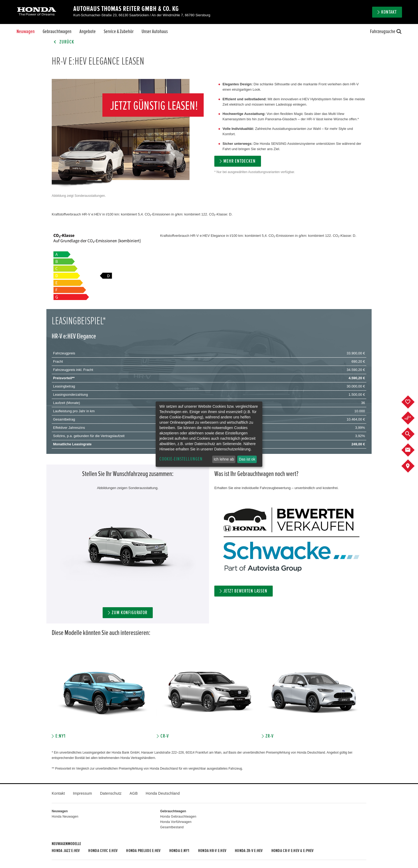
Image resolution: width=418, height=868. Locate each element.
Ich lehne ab (224, 459)
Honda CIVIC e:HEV (103, 851)
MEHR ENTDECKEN (239, 161)
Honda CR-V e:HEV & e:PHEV (293, 851)
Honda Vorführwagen (176, 822)
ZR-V (270, 736)
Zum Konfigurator (130, 613)
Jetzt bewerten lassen (245, 591)
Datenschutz (111, 793)
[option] (104, 697)
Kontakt (389, 12)
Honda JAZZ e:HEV (66, 851)
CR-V (165, 736)
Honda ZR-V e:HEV (249, 851)
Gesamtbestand (172, 827)
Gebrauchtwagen (57, 31)
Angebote (88, 31)
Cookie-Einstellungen (181, 459)
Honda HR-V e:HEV (212, 851)
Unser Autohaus (155, 31)
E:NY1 (61, 736)
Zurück (63, 42)
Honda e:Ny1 (179, 851)
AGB (134, 793)
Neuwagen (26, 31)
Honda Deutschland (163, 793)
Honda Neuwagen (65, 817)
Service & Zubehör (119, 31)
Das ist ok (247, 459)
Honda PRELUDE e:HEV (143, 851)
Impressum (82, 793)
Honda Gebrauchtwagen (178, 817)
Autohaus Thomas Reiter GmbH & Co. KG (126, 9)
